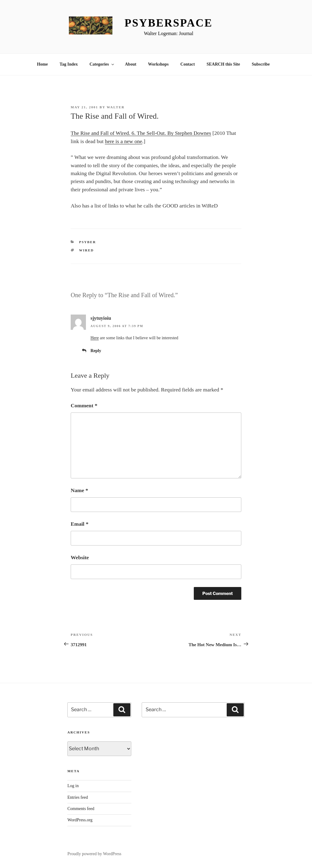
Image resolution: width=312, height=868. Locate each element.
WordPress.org (80, 820)
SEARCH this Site (223, 64)
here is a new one (123, 141)
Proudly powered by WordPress (94, 854)
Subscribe (261, 64)
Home (42, 64)
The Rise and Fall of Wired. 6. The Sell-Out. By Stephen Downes (141, 133)
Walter (116, 107)
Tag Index (69, 64)
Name (79, 490)
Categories (102, 64)
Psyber (88, 242)
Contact (188, 64)
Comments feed (81, 809)
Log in (73, 786)
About (131, 64)
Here (95, 338)
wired (87, 250)
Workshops (158, 64)
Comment (84, 405)
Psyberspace (169, 23)
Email (80, 524)
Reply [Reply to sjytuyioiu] (96, 351)
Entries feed (78, 797)
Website (80, 557)
